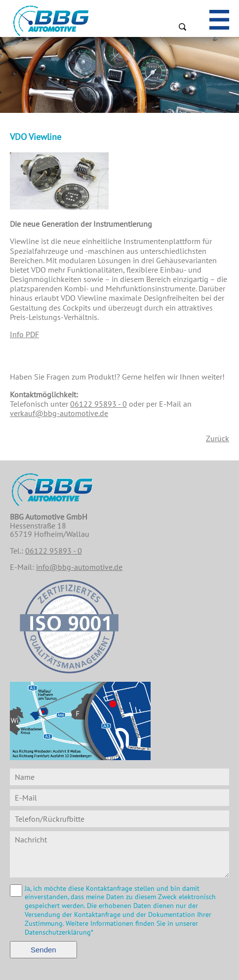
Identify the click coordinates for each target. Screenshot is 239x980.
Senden (43, 950)
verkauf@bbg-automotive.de (59, 413)
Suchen (182, 27)
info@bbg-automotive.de (79, 567)
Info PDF (24, 334)
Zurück (218, 438)
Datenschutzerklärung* (59, 932)
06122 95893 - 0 (99, 404)
